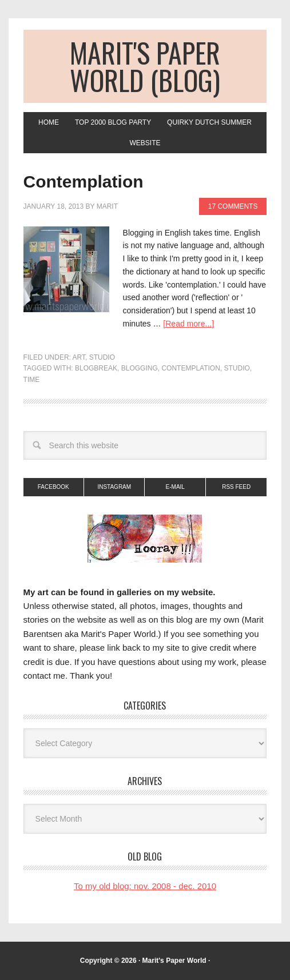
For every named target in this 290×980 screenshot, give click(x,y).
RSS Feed (236, 487)
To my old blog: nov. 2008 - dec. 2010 (145, 886)
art (79, 357)
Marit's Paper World (174, 961)
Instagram (114, 487)
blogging (140, 368)
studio (237, 368)
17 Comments (233, 206)
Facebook (53, 487)
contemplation (190, 368)
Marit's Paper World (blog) (145, 66)
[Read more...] (188, 324)
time (32, 380)
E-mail (175, 487)
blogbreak (96, 368)
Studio (102, 357)
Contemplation (84, 182)
